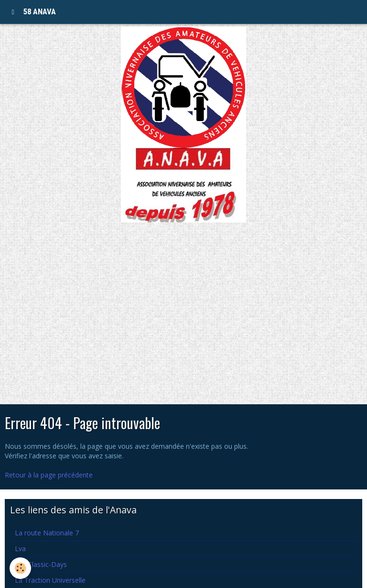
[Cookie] (20, 568)
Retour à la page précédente (49, 475)
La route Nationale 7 (47, 533)
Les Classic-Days (41, 564)
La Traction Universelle (50, 580)
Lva (20, 549)
